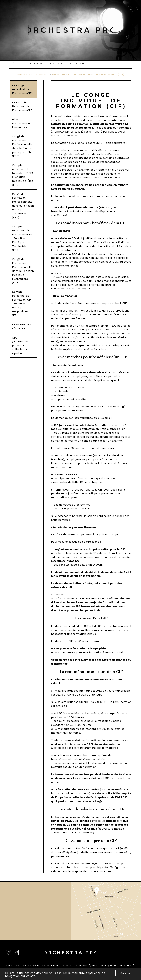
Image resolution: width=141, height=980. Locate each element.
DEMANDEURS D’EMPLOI (22, 326)
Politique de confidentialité (118, 966)
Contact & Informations (57, 966)
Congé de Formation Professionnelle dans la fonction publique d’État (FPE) (23, 146)
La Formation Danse (38, 63)
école (16, 63)
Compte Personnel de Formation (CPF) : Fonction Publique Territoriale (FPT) (23, 238)
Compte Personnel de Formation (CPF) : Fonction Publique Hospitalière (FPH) (23, 303)
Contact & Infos (79, 63)
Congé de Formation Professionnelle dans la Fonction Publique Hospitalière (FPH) (23, 271)
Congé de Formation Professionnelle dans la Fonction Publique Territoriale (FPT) (23, 206)
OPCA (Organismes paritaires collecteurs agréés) (20, 345)
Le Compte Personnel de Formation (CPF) (23, 106)
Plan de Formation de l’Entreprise (21, 123)
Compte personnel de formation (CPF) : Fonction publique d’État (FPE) (23, 175)
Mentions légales (86, 966)
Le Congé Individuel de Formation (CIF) (22, 89)
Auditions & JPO (59, 63)
